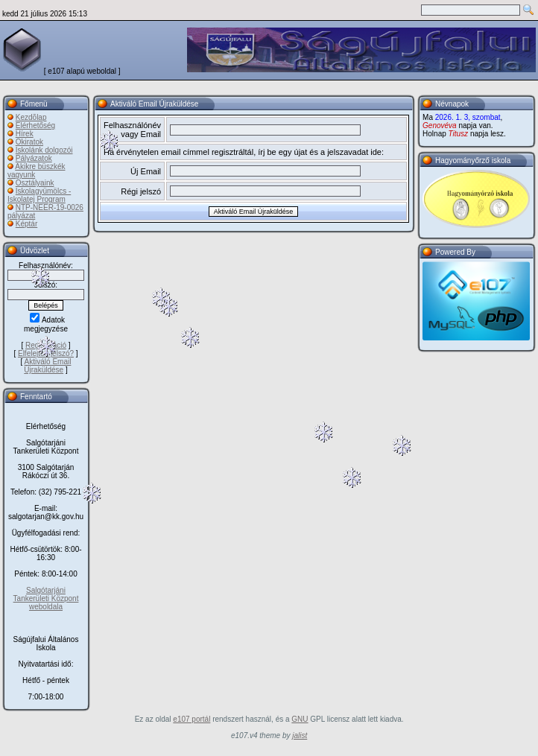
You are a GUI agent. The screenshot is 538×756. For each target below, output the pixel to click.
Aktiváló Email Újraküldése (47, 366)
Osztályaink (35, 183)
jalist (300, 736)
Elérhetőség (35, 126)
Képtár (26, 224)
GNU (300, 719)
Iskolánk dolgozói (44, 150)
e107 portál (192, 719)
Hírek (25, 134)
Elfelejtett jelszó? (46, 353)
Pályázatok (34, 158)
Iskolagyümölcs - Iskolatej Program (39, 195)
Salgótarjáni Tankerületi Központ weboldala (46, 598)
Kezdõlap (31, 117)
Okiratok (29, 142)
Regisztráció (46, 345)
